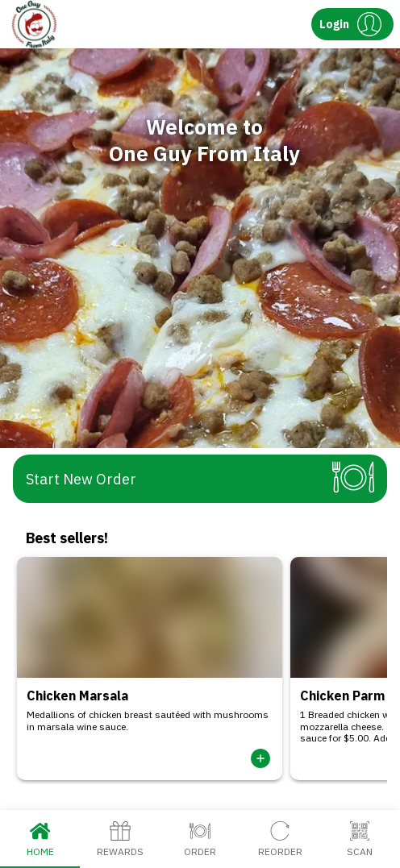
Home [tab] (40, 839)
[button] (352, 24)
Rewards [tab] (120, 839)
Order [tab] (200, 839)
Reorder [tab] (280, 839)
